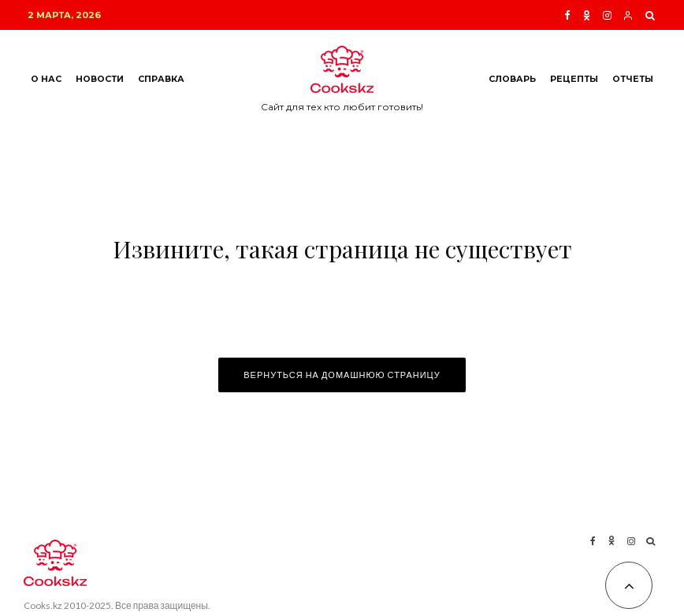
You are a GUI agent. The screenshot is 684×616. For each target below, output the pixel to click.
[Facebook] (567, 15)
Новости (100, 79)
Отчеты (633, 79)
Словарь (512, 79)
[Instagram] (607, 15)
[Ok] (587, 15)
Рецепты (574, 79)
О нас (46, 79)
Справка (161, 79)
